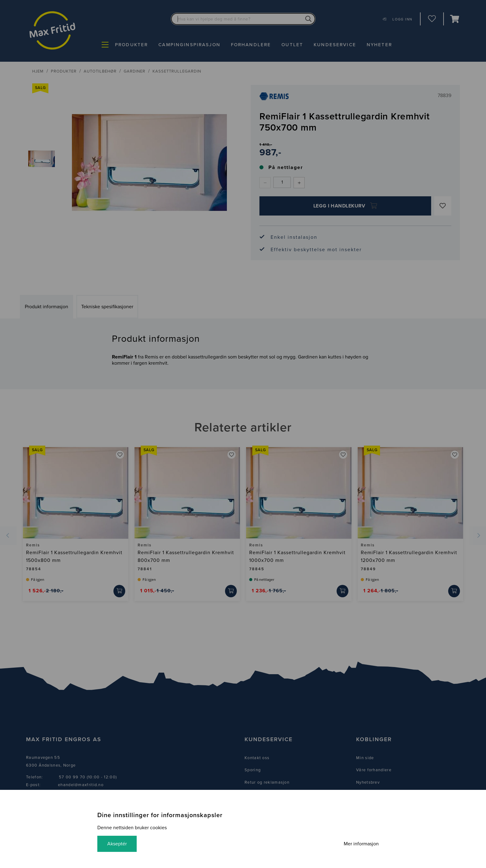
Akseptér (117, 844)
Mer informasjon (361, 844)
